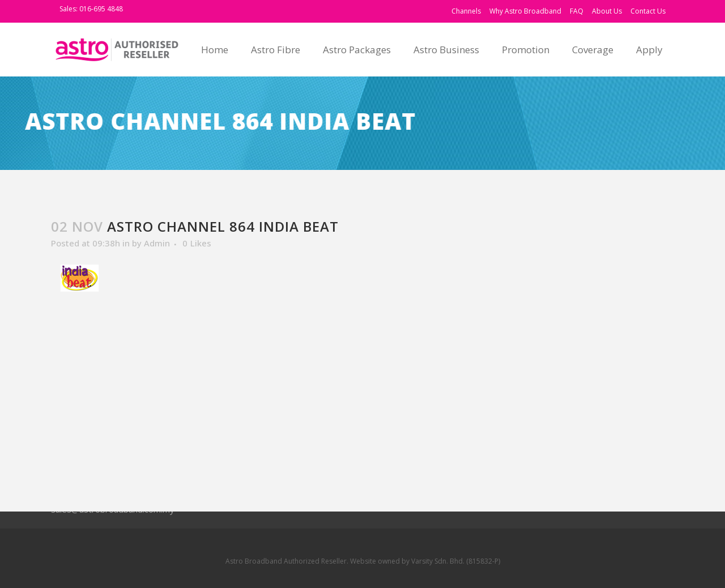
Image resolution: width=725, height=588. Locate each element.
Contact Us (648, 11)
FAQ (577, 11)
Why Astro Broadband (525, 11)
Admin (157, 243)
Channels (466, 11)
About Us (607, 11)
